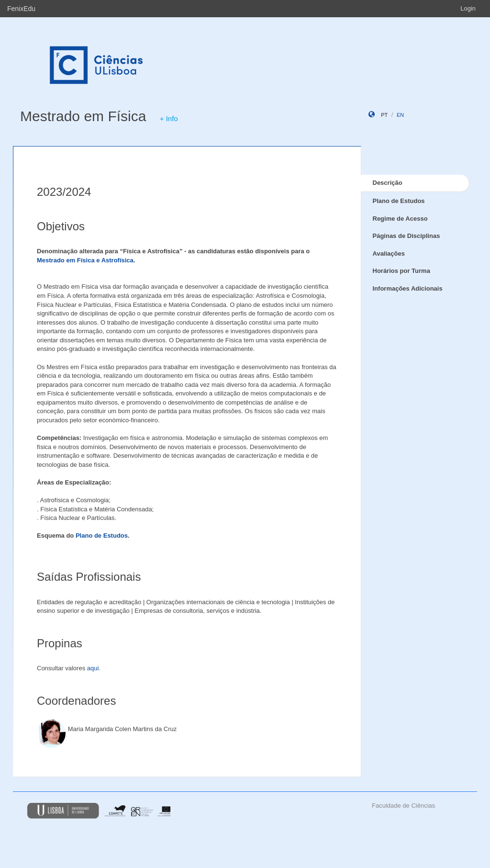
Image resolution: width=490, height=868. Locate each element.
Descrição (388, 183)
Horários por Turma (401, 271)
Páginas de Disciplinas (406, 236)
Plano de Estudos (102, 535)
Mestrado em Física (83, 116)
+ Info (169, 118)
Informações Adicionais (408, 288)
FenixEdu (21, 9)
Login (468, 8)
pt (384, 115)
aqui (93, 668)
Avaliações (389, 254)
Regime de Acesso (400, 219)
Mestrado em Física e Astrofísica (85, 260)
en (400, 115)
